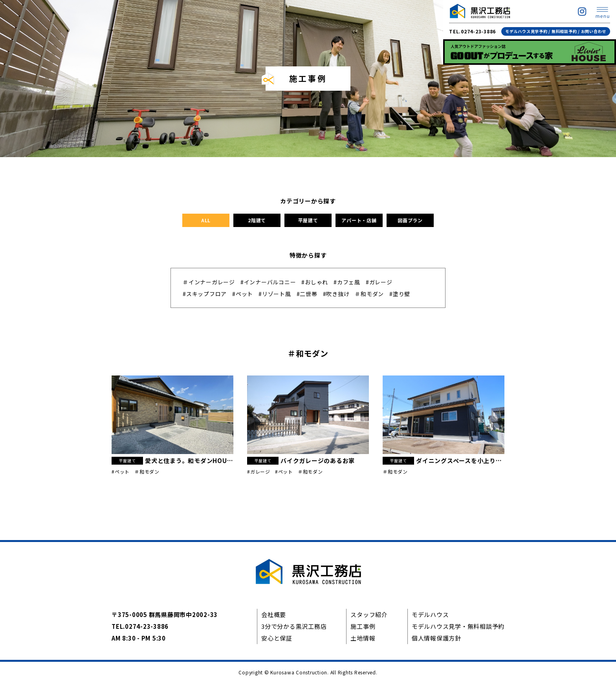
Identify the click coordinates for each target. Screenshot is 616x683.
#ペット (243, 294)
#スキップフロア (205, 294)
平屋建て (308, 220)
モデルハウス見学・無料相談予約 (458, 626)
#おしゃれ (315, 282)
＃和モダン (369, 294)
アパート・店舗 (359, 220)
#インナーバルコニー (268, 282)
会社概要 (274, 614)
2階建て (257, 220)
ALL (206, 220)
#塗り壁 (400, 294)
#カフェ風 (347, 282)
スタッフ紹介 (369, 614)
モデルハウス (430, 614)
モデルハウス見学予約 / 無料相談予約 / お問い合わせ (556, 31)
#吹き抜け (336, 294)
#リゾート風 (275, 294)
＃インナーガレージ (209, 282)
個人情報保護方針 (436, 638)
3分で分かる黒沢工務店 (294, 626)
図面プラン (410, 220)
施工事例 (363, 626)
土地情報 (363, 638)
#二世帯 (307, 294)
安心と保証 (277, 638)
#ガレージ (379, 282)
